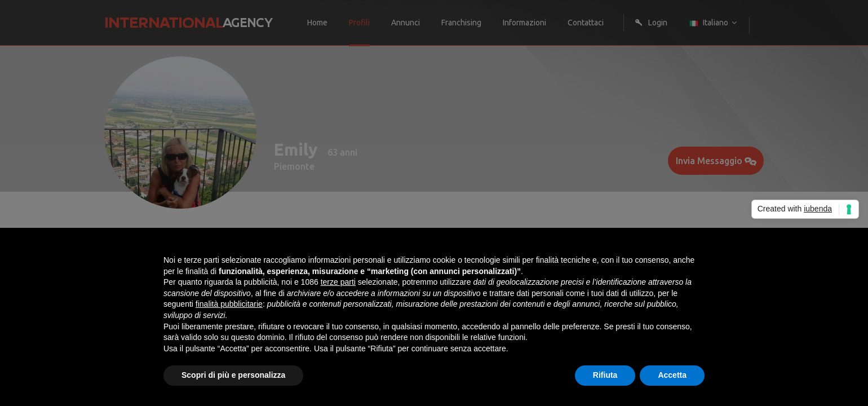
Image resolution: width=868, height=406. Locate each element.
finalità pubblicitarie (229, 304)
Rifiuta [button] (605, 375)
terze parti (338, 282)
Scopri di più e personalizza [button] (233, 375)
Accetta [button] (672, 375)
